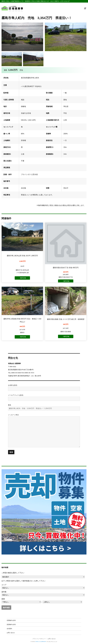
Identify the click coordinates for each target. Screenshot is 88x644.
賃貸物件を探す (11, 622)
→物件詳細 (22, 278)
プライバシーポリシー (39, 637)
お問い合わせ (11, 631)
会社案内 (9, 626)
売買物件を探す (11, 618)
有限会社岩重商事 (41, 640)
